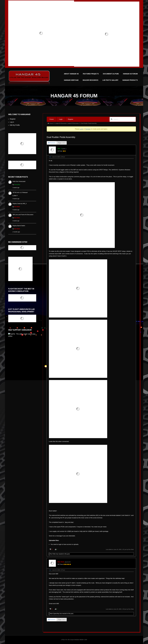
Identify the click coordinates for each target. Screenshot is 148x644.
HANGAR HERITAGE (71, 80)
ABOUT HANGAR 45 (71, 74)
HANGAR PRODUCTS (130, 80)
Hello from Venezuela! (19, 181)
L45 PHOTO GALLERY (110, 80)
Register (71, 119)
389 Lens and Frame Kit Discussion (23, 215)
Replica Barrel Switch (19, 226)
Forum (52, 119)
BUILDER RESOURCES (91, 80)
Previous (52, 143)
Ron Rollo (131, 549)
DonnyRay (17, 185)
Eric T (16, 196)
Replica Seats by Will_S (20, 204)
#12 (50, 570)
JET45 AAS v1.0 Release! (20, 193)
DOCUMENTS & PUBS (111, 74)
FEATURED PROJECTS (91, 74)
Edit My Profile (15, 125)
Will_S (60, 149)
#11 (50, 157)
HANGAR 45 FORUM (130, 74)
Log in (12, 122)
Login (61, 119)
